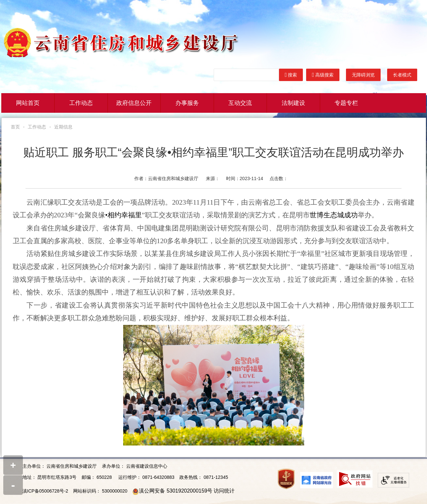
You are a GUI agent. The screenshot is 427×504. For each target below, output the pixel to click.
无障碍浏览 (363, 75)
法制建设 (293, 103)
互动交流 (240, 103)
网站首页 (28, 103)
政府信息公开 (134, 103)
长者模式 (402, 75)
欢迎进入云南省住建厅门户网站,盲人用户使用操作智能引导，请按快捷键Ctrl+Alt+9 (0, 0)
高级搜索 (323, 75)
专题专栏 (346, 103)
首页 (15, 127)
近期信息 (63, 127)
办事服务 (187, 103)
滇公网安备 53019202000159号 (176, 491)
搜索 (291, 75)
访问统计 (224, 491)
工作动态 (81, 103)
